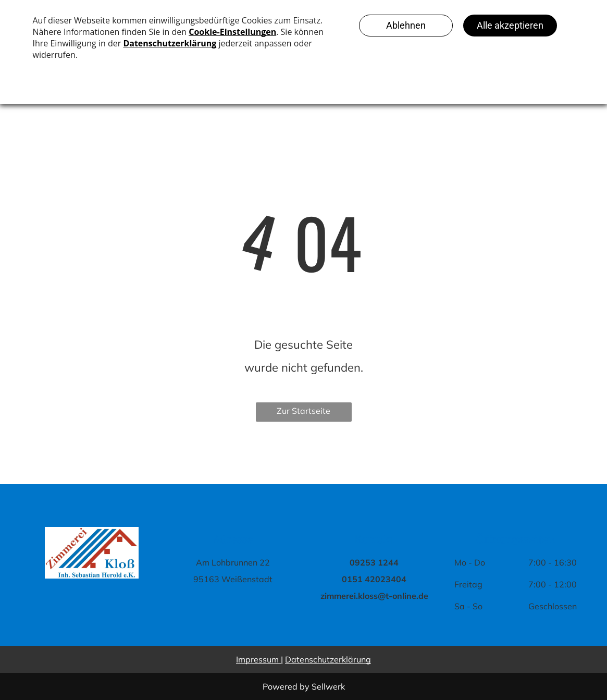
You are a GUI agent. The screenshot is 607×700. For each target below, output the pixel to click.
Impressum (257, 659)
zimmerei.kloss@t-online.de (374, 596)
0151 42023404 (374, 579)
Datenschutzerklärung (328, 659)
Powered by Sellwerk (304, 686)
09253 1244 (374, 562)
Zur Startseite (303, 411)
